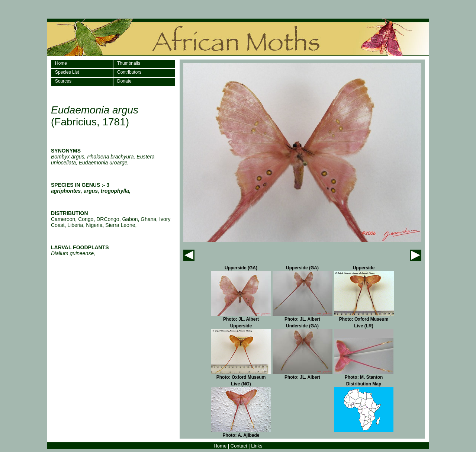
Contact (239, 446)
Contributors (129, 72)
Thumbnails (129, 63)
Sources (63, 81)
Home (61, 63)
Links (257, 446)
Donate (124, 81)
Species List (67, 72)
